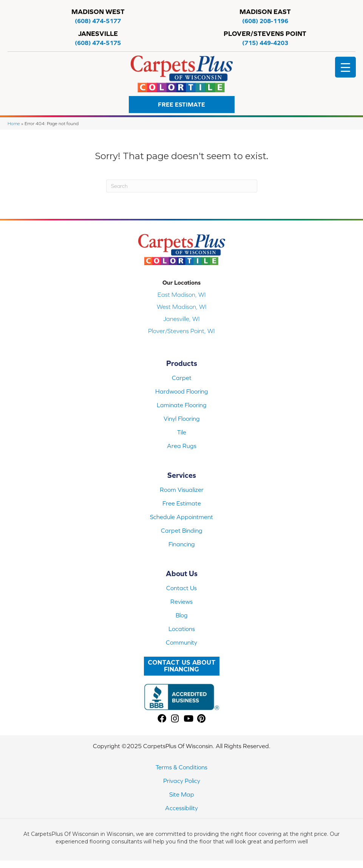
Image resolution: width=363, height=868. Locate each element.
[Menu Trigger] (345, 67)
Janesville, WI (181, 319)
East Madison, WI (182, 294)
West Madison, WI (182, 307)
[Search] (182, 186)
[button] (182, 105)
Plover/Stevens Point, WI (181, 331)
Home (14, 123)
